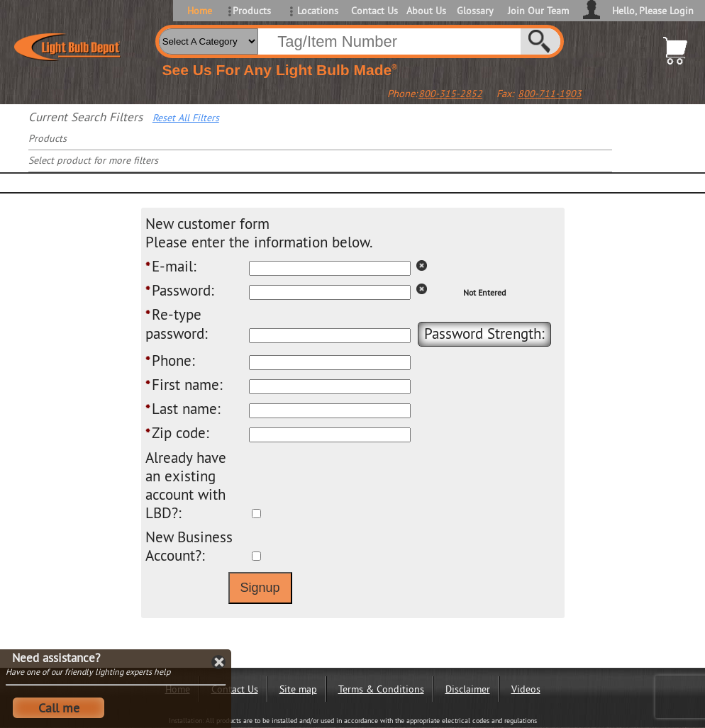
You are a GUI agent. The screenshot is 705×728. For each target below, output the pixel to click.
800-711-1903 (550, 94)
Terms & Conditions (381, 689)
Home (200, 11)
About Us (426, 11)
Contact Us (373, 11)
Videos (526, 689)
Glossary (475, 11)
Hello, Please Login (653, 11)
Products (252, 11)
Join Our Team (538, 11)
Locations (318, 11)
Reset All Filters (186, 118)
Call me (59, 708)
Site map (298, 689)
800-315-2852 (450, 94)
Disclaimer (468, 689)
